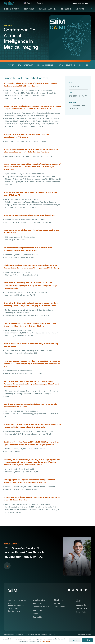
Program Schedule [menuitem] (45, 65)
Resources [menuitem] (29, 9)
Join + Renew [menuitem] (60, 607)
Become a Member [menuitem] (81, 3)
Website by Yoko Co (84, 634)
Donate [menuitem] (40, 3)
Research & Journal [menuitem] (48, 9)
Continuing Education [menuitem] (66, 65)
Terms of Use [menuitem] (81, 609)
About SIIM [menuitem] (81, 9)
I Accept (75, 640)
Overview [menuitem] (10, 65)
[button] (90, 9)
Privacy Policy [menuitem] (79, 601)
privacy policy (45, 641)
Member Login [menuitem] (60, 600)
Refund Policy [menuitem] (81, 612)
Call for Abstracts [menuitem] (26, 65)
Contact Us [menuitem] (38, 617)
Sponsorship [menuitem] (84, 65)
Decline (87, 640)
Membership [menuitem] (66, 9)
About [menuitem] (35, 614)
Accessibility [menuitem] (81, 605)
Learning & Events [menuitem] (12, 9)
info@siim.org (14, 611)
